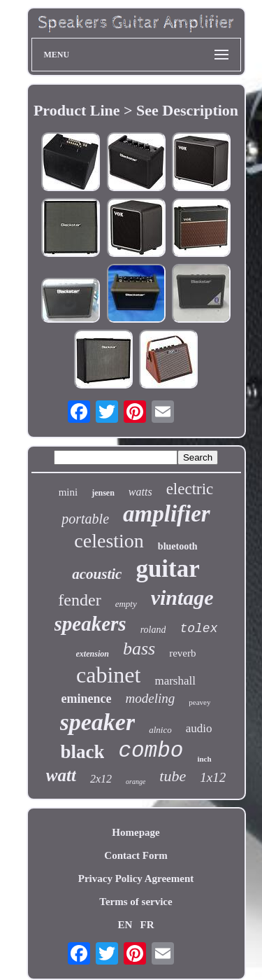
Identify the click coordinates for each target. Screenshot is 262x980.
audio (199, 728)
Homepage (136, 832)
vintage (182, 597)
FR (147, 925)
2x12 (101, 779)
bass (139, 649)
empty (126, 604)
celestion (109, 541)
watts (140, 492)
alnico (160, 730)
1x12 (213, 777)
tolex (198, 629)
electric (190, 489)
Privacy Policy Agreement (136, 878)
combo (151, 751)
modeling (151, 698)
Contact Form (136, 855)
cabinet (108, 675)
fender (79, 600)
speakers (90, 624)
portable (85, 519)
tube (173, 776)
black (82, 752)
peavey (199, 702)
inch (204, 759)
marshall (175, 681)
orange (136, 782)
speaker (98, 722)
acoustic (97, 574)
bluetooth (178, 546)
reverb (182, 653)
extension (93, 654)
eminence (87, 699)
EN (125, 925)
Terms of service (136, 902)
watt (61, 775)
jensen (103, 493)
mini (68, 492)
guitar (167, 569)
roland (153, 630)
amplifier (167, 514)
